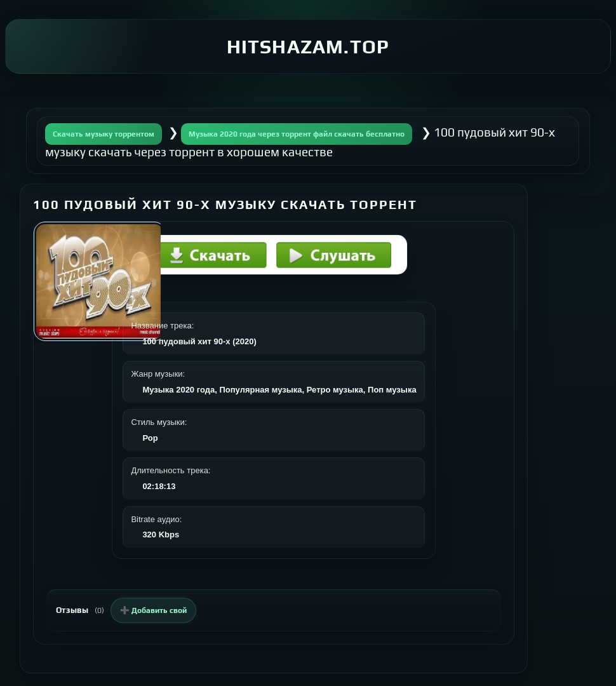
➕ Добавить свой (153, 610)
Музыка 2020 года (178, 390)
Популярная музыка (260, 390)
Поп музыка (392, 390)
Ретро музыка (335, 390)
